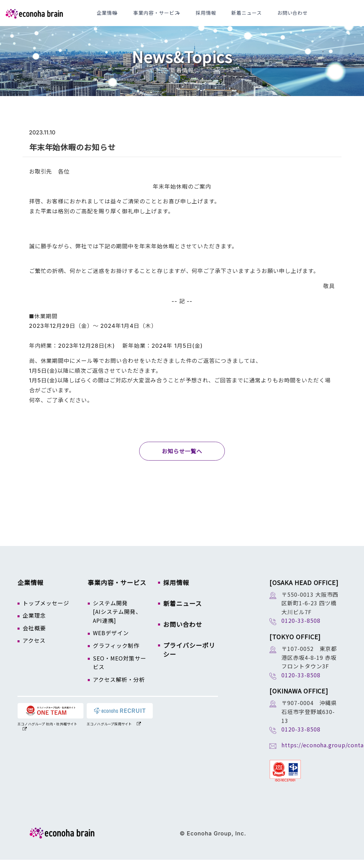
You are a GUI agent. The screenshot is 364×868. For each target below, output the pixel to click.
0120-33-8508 (301, 629)
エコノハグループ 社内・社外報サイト (47, 732)
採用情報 (227, 17)
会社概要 (34, 636)
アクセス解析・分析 (119, 688)
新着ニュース (259, 17)
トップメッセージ (46, 611)
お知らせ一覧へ (182, 460)
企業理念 (34, 623)
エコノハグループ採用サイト (109, 732)
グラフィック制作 (116, 654)
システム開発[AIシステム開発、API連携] (117, 620)
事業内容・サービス (183, 17)
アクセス (34, 649)
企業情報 (139, 17)
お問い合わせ (296, 17)
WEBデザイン (111, 641)
